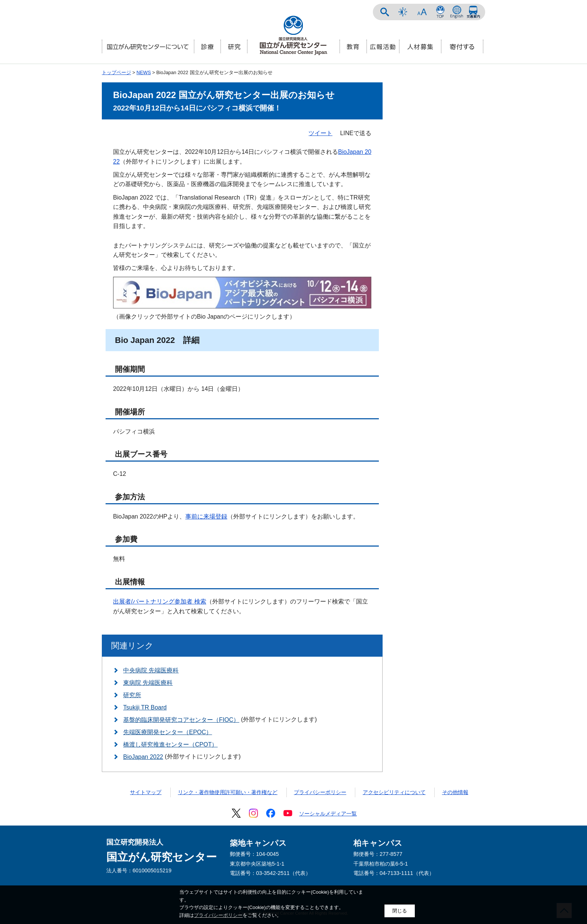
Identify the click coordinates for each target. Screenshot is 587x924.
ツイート (320, 133)
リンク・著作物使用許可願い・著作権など (228, 792)
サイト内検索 (385, 12)
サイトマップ (146, 792)
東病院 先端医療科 (148, 683)
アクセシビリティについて (394, 792)
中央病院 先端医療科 (151, 670)
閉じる (400, 911)
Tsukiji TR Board (145, 707)
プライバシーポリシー (320, 792)
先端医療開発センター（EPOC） (168, 732)
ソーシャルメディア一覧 (328, 814)
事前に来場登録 (206, 516)
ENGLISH (457, 12)
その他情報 (455, 792)
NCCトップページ (440, 12)
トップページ (116, 72)
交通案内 (473, 12)
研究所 (132, 695)
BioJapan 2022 (143, 757)
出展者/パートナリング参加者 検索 (160, 601)
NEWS (144, 72)
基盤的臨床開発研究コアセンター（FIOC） (181, 720)
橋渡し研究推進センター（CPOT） (170, 744)
